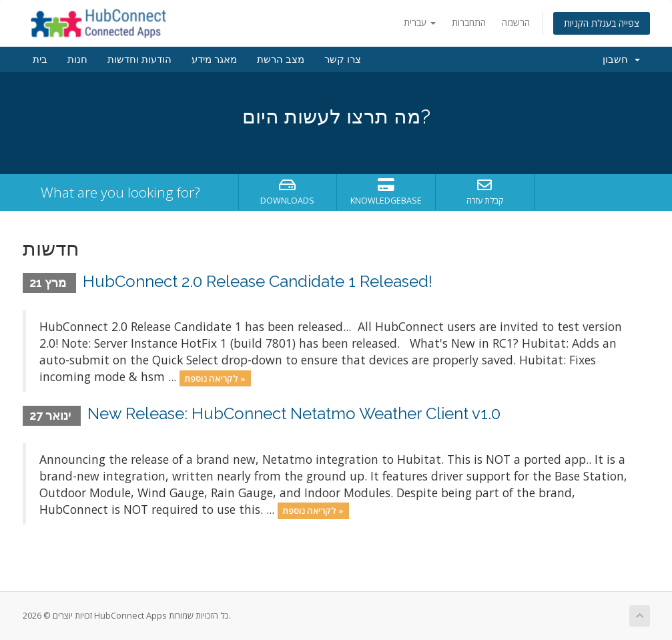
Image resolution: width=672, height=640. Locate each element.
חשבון (621, 59)
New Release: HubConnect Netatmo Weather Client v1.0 (294, 413)
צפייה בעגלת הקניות (602, 23)
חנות (77, 59)
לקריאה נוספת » (215, 378)
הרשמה (516, 22)
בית (40, 59)
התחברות (469, 22)
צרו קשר (343, 59)
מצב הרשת (281, 59)
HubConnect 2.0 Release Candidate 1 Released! (258, 281)
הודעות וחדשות (139, 59)
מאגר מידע (214, 59)
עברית (420, 22)
